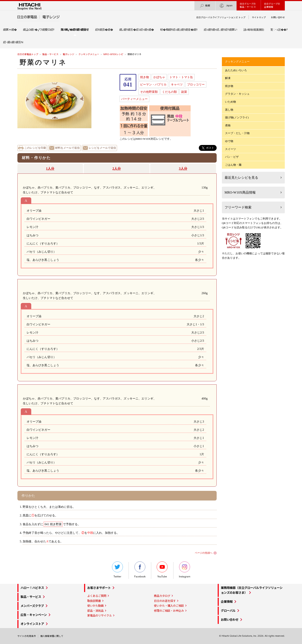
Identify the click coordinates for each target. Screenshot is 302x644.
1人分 (50, 169)
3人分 (183, 169)
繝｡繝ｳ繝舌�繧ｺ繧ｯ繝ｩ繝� (137, 30)
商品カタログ (162, 596)
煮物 (228, 125)
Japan (226, 6)
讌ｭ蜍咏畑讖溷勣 (254, 30)
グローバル (228, 611)
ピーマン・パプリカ (153, 84)
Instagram (185, 570)
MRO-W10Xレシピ (113, 54)
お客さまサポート (99, 588)
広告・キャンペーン (34, 615)
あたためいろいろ (236, 70)
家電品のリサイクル (100, 616)
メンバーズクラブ (32, 606)
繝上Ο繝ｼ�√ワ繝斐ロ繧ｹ (39, 30)
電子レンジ (68, 54)
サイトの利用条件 (27, 636)
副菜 (184, 92)
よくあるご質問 (97, 596)
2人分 (117, 169)
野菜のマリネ (43, 62)
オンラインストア (32, 624)
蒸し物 (229, 110)
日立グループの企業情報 (272, 5)
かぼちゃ (159, 77)
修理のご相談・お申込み (169, 611)
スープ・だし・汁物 (237, 133)
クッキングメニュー (89, 54)
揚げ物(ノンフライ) (237, 117)
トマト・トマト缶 (181, 77)
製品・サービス (50, 54)
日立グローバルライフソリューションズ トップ (221, 17)
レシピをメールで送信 (102, 148)
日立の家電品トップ (28, 54)
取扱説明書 (94, 601)
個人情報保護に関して (52, 636)
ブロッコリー (196, 84)
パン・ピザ (232, 157)
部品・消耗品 (95, 611)
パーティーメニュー (134, 99)
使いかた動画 (95, 606)
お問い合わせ (278, 17)
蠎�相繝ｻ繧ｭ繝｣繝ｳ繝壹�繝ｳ (179, 30)
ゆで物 (229, 141)
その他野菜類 (149, 92)
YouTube (162, 570)
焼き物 (144, 77)
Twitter (117, 570)
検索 (205, 6)
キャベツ (177, 84)
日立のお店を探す (165, 601)
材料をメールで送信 (67, 148)
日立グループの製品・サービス (248, 5)
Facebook (140, 570)
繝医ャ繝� (10, 30)
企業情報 (227, 602)
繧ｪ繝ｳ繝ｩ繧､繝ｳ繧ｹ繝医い (221, 30)
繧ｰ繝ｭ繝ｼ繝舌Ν (13, 42)
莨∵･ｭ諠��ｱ (279, 30)
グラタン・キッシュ (237, 94)
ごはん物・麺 (233, 165)
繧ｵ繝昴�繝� (104, 30)
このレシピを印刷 (35, 148)
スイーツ (230, 149)
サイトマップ (259, 17)
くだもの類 (169, 92)
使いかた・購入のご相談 (169, 606)
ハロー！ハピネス (32, 588)
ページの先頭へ (204, 553)
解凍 (228, 78)
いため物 (230, 102)
